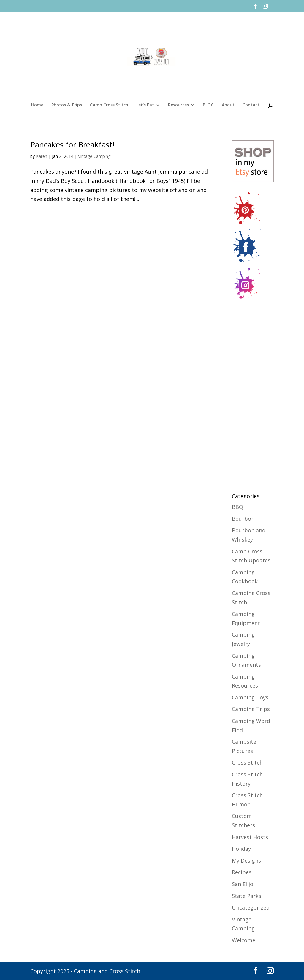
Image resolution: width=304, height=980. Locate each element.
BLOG (208, 105)
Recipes (242, 872)
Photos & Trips (67, 105)
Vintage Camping (94, 156)
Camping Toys (250, 697)
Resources (178, 105)
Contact (251, 105)
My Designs (246, 861)
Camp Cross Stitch (109, 105)
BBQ (237, 507)
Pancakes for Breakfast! (72, 144)
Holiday (241, 849)
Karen (42, 156)
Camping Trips (251, 709)
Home (37, 105)
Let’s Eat (145, 105)
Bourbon (243, 519)
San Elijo (243, 884)
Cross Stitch (247, 762)
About (228, 105)
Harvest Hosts (250, 837)
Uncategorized (251, 907)
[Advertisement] (256, 393)
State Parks (247, 896)
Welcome (244, 940)
